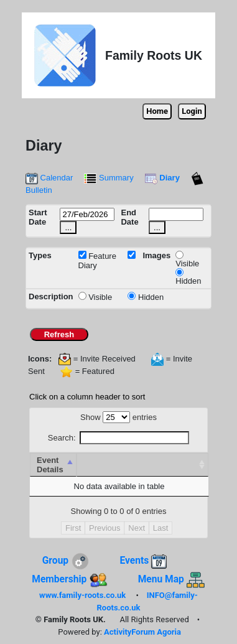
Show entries (118, 417)
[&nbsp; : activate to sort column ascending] (142, 465)
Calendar (49, 178)
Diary (162, 178)
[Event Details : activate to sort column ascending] (53, 465)
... (68, 227)
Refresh (59, 334)
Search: (118, 438)
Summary (109, 178)
